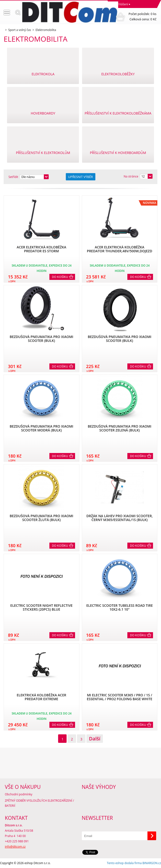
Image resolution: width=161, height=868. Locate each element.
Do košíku (60, 277)
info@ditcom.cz (15, 847)
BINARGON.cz (152, 863)
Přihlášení (121, 4)
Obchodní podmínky (19, 794)
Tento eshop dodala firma (124, 863)
